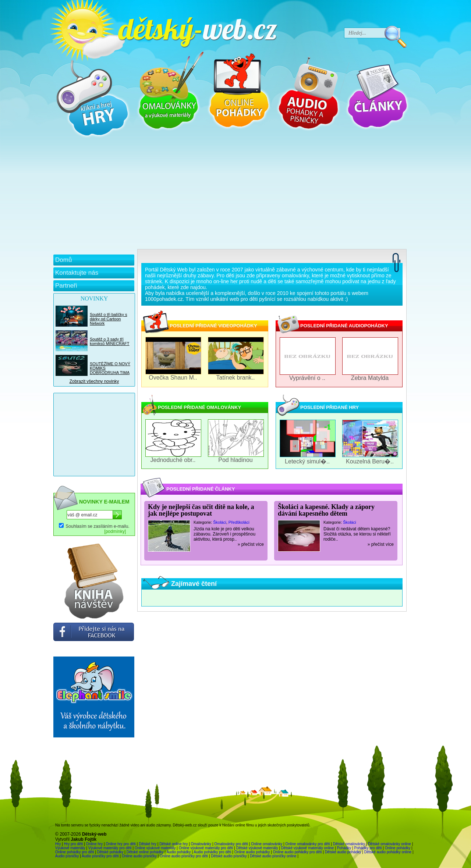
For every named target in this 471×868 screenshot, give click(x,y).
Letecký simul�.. (307, 461)
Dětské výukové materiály (257, 848)
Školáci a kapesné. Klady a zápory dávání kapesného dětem (326, 510)
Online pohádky (398, 848)
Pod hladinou (235, 460)
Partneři (66, 286)
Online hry (95, 844)
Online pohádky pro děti (75, 852)
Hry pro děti (74, 844)
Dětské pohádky (110, 852)
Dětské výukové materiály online (307, 848)
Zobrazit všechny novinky (94, 381)
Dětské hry (148, 844)
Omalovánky (201, 844)
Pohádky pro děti (368, 848)
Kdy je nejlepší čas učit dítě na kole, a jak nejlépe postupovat (201, 510)
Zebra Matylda (370, 378)
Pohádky (344, 848)
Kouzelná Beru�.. (370, 461)
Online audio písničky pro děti (184, 856)
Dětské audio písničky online (273, 856)
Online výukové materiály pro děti (206, 848)
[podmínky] (115, 531)
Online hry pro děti (121, 844)
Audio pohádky (178, 852)
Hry (58, 844)
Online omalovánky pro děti (307, 844)
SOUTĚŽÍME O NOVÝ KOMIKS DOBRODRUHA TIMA (110, 368)
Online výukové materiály (155, 848)
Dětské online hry (173, 844)
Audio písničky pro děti (100, 856)
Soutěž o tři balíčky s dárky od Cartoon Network (109, 319)
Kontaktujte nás (77, 273)
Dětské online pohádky (145, 852)
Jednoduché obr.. (173, 460)
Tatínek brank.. (236, 378)
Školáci (219, 522)
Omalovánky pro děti (231, 844)
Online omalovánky (267, 844)
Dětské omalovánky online (389, 844)
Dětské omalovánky (349, 844)
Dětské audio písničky (229, 856)
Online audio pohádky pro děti (298, 852)
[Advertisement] (230, 194)
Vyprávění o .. (307, 378)
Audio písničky (67, 856)
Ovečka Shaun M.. (173, 378)
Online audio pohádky (252, 852)
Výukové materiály (70, 848)
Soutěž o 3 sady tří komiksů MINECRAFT (110, 341)
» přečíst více (251, 544)
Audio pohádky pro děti (212, 852)
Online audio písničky (139, 856)
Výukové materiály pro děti (110, 848)
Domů (63, 260)
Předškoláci (239, 522)
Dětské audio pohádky (343, 852)
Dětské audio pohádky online (388, 852)
